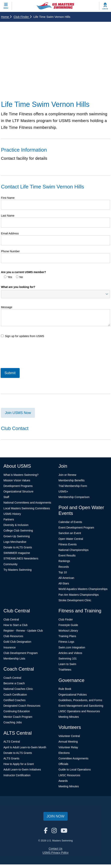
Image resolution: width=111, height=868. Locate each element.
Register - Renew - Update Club (23, 631)
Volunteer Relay (68, 747)
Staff (6, 497)
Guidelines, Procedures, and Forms (80, 700)
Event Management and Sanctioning (81, 706)
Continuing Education (17, 711)
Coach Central (12, 678)
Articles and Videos (70, 653)
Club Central (11, 619)
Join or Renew (67, 475)
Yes (8, 277)
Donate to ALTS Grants (18, 547)
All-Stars (64, 583)
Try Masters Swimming (18, 570)
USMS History (12, 514)
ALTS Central (12, 742)
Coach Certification (15, 695)
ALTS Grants (11, 758)
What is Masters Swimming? (21, 475)
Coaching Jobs (13, 722)
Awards (63, 781)
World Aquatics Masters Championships (83, 589)
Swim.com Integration (72, 647)
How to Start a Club (16, 625)
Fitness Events (68, 544)
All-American (66, 578)
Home (6, 17)
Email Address (10, 233)
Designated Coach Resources (22, 706)
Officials (63, 764)
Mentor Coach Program (18, 717)
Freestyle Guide (68, 625)
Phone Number (10, 251)
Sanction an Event (70, 533)
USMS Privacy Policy (55, 853)
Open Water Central (71, 539)
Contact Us (55, 849)
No (19, 277)
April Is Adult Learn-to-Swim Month (25, 747)
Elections (64, 753)
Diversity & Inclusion (16, 525)
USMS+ (63, 491)
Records (64, 567)
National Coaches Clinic (18, 689)
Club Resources (13, 636)
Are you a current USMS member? (23, 272)
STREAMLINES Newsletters (21, 558)
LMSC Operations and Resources (79, 711)
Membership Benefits (72, 480)
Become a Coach (14, 683)
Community (11, 564)
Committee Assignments (73, 758)
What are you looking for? (18, 287)
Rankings (64, 561)
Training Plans (67, 636)
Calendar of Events (70, 522)
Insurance (10, 647)
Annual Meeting (68, 742)
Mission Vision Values (17, 480)
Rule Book (65, 689)
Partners (9, 519)
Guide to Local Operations (75, 770)
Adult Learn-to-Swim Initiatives (22, 770)
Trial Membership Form (73, 486)
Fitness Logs (66, 642)
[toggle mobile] (6, 6)
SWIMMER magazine (17, 553)
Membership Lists (14, 659)
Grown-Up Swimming (17, 536)
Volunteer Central (69, 736)
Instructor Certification (17, 775)
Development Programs (18, 486)
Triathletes (65, 670)
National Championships (74, 550)
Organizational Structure (19, 491)
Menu (6, 8)
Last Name (8, 216)
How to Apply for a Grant (19, 764)
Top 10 (63, 572)
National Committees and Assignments (27, 503)
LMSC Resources (69, 775)
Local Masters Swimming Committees (27, 508)
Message (7, 307)
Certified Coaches (15, 700)
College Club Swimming (18, 531)
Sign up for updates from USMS (23, 336)
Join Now (55, 816)
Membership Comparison (74, 497)
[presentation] (31, 352)
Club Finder (22, 17)
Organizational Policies (73, 695)
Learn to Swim (67, 664)
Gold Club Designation (17, 642)
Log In (105, 9)
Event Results (67, 555)
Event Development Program (76, 528)
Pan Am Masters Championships (79, 595)
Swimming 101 (68, 659)
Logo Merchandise (15, 542)
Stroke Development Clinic (75, 600)
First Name (8, 198)
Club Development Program (21, 653)
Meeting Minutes (69, 717)
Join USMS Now (18, 413)
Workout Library (68, 631)
